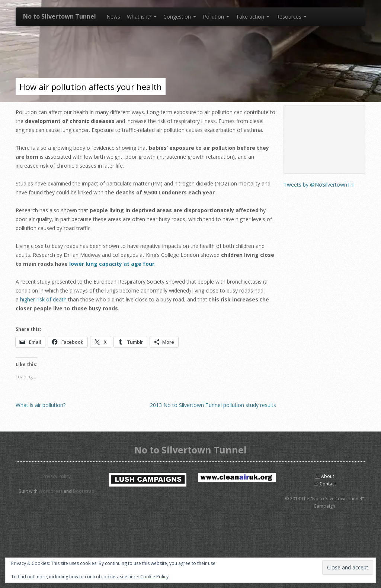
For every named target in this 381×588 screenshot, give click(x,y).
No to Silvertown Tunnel (60, 16)
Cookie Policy (154, 577)
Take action (253, 17)
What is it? (142, 17)
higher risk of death (43, 299)
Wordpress (51, 491)
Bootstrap (84, 491)
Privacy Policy (57, 476)
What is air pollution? (41, 405)
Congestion (180, 17)
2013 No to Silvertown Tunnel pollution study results (213, 405)
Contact (325, 484)
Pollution (216, 17)
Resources (291, 17)
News (113, 17)
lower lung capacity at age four (112, 264)
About (324, 476)
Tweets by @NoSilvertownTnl (319, 185)
